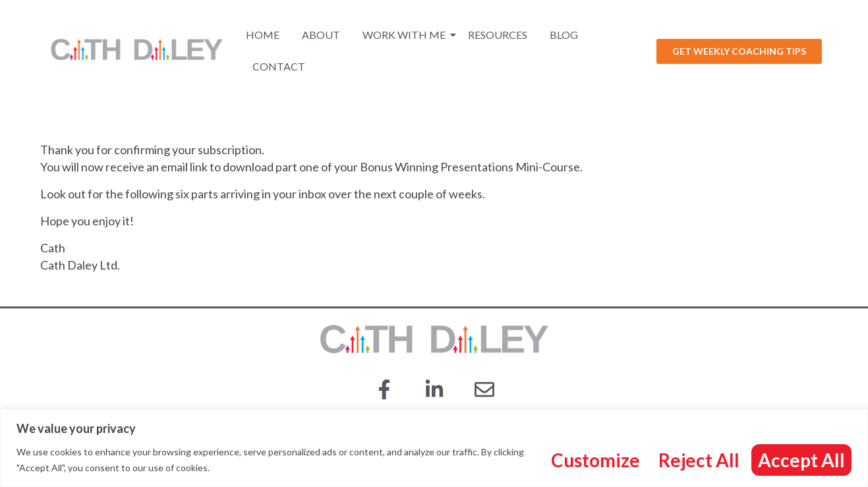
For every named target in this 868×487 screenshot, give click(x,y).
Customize (595, 460)
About (321, 35)
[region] (434, 448)
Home (263, 35)
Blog (564, 35)
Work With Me (406, 35)
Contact (279, 66)
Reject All (699, 460)
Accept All (801, 460)
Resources (498, 35)
